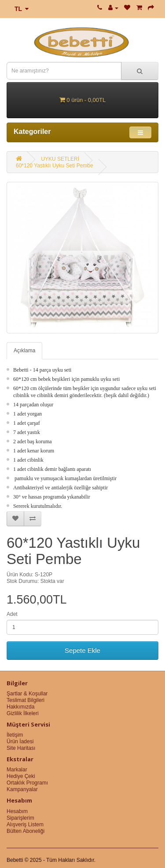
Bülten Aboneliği (26, 831)
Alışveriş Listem (25, 825)
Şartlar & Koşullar (27, 694)
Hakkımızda (20, 707)
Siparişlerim (20, 818)
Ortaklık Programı (27, 783)
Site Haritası (21, 748)
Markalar (17, 770)
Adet (12, 614)
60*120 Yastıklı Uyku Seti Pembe (55, 166)
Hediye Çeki (21, 776)
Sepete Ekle (82, 650)
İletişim (15, 735)
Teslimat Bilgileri (26, 700)
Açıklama (24, 351)
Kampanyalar (22, 789)
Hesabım (17, 811)
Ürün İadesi (20, 741)
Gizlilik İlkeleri (23, 713)
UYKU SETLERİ (60, 159)
